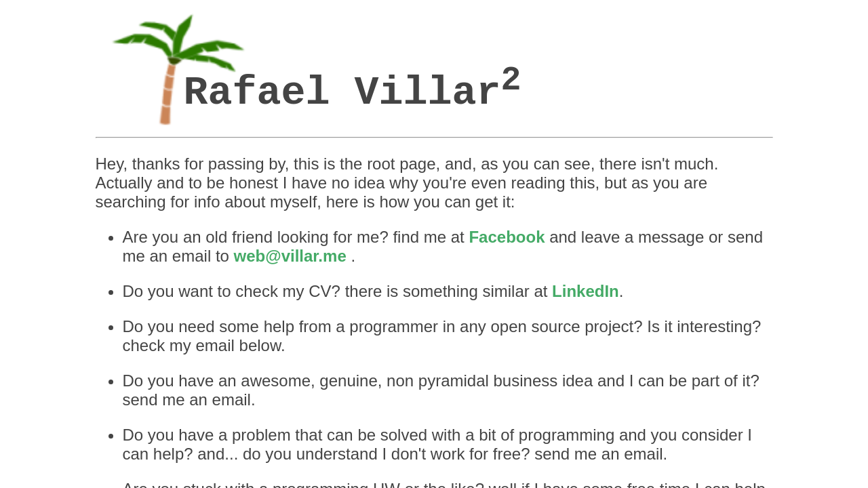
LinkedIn (460, 137)
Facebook (414, 117)
